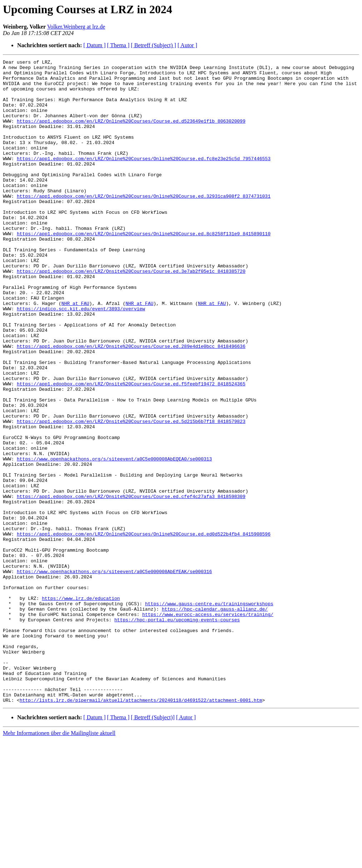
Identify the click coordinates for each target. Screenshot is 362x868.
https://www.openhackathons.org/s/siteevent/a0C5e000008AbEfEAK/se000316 (114, 674)
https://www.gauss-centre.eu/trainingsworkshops (209, 713)
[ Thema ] (118, 45)
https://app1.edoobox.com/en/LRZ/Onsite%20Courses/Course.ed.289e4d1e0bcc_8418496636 (131, 404)
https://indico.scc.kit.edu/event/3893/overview (81, 359)
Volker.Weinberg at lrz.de (76, 27)
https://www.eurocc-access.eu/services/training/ (208, 726)
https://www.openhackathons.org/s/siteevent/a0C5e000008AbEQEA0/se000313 (114, 539)
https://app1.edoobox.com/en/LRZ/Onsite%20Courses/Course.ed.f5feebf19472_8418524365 (131, 449)
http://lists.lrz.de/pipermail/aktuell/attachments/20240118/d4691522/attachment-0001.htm (141, 829)
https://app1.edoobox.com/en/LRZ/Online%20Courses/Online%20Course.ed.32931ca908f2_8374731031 (144, 224)
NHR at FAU (75, 352)
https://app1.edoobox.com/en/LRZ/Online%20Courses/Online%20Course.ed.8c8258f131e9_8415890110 (144, 269)
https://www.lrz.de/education (81, 706)
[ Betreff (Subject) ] (153, 45)
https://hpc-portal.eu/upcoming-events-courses (177, 732)
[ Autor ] (187, 45)
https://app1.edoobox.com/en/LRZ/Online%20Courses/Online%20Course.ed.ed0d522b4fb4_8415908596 (144, 629)
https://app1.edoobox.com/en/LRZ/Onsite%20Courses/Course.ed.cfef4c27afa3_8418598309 (131, 584)
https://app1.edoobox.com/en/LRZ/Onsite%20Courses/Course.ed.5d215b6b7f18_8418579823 (131, 494)
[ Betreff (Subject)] (153, 846)
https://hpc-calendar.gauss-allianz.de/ (215, 719)
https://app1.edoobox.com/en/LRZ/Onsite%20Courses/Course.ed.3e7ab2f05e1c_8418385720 (131, 314)
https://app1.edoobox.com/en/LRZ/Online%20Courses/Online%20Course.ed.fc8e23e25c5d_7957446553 (144, 179)
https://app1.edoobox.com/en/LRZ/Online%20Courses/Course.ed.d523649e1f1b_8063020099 (131, 134)
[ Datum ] (94, 45)
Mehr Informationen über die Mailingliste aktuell (59, 862)
